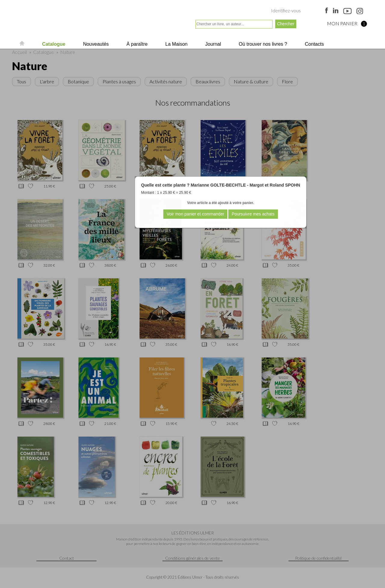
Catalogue (53, 44)
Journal (213, 44)
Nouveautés (95, 44)
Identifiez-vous (286, 11)
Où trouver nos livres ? (262, 44)
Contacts (314, 44)
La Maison (176, 44)
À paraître (136, 44)
